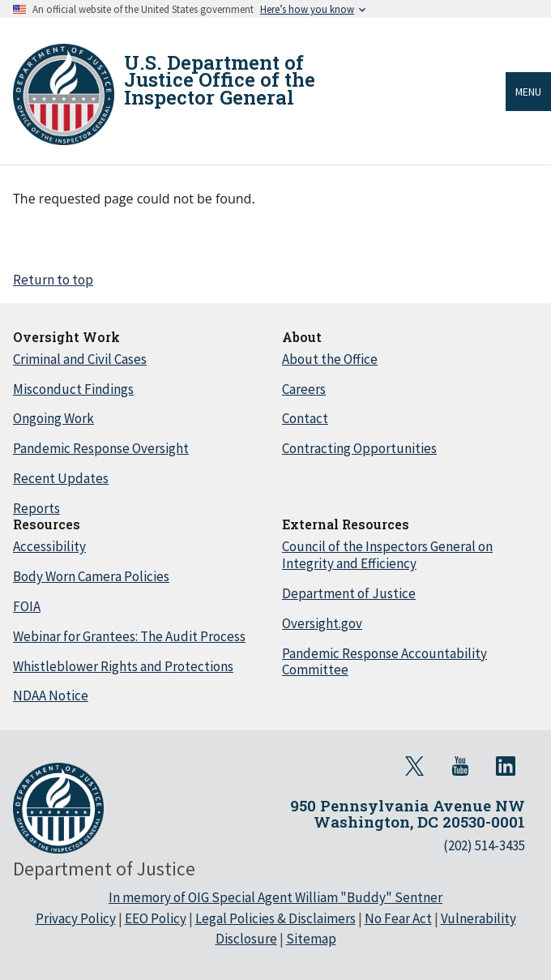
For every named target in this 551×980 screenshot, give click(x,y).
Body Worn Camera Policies (91, 576)
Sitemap (311, 939)
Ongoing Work (53, 418)
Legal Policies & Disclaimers (275, 918)
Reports (36, 508)
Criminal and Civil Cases (80, 359)
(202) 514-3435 (484, 845)
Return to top (53, 280)
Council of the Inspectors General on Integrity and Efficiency (387, 555)
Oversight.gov (322, 623)
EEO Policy (156, 918)
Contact (305, 418)
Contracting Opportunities (359, 448)
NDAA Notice (51, 695)
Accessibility (49, 546)
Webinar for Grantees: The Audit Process (129, 636)
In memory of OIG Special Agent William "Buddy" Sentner (275, 897)
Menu (528, 92)
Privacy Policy (76, 918)
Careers (304, 389)
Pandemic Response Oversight (101, 448)
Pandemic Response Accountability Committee (384, 662)
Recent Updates (61, 478)
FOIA (27, 606)
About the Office (330, 359)
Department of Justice (349, 593)
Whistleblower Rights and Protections (123, 666)
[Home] (64, 94)
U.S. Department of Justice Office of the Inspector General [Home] (220, 80)
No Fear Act (398, 918)
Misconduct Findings (73, 389)
